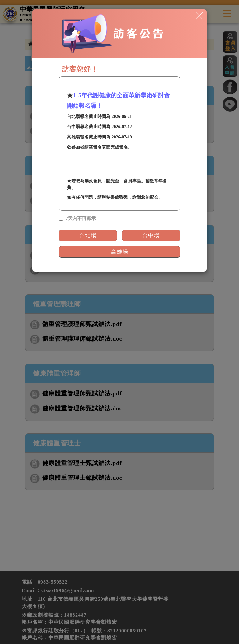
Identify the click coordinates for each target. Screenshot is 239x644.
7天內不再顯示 (81, 218)
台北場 (88, 235)
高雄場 (120, 252)
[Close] (199, 16)
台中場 (151, 235)
